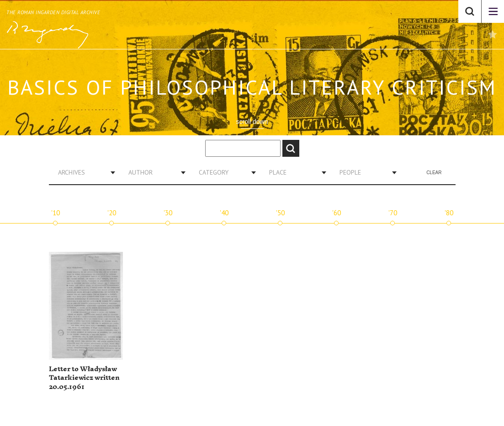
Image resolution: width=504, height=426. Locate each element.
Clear (434, 173)
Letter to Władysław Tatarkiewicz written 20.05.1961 (84, 378)
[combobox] (83, 172)
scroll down (252, 122)
